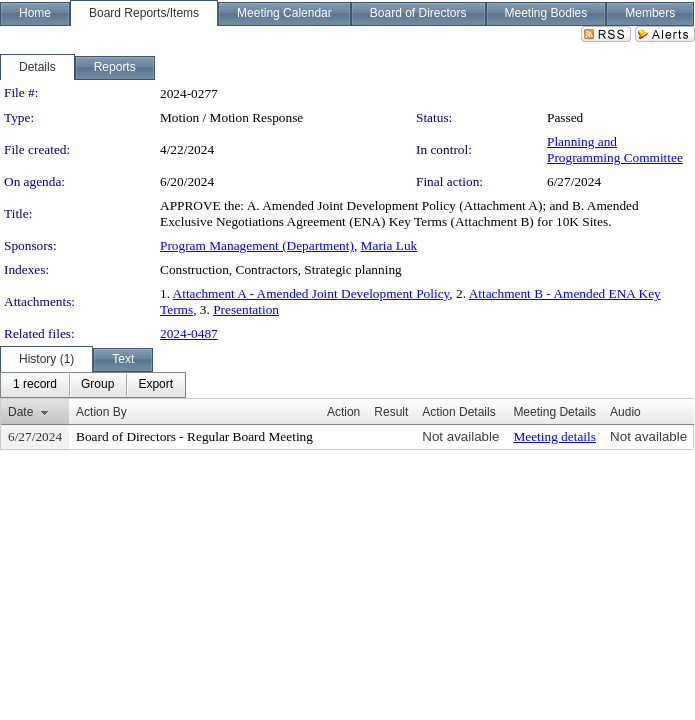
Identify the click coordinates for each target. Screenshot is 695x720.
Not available (460, 436)
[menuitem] (35, 385)
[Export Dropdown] (155, 385)
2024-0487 (189, 333)
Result (391, 412)
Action (343, 412)
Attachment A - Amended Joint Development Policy (311, 293)
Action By (101, 412)
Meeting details (554, 436)
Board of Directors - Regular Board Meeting (194, 436)
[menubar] (93, 385)
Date (20, 412)
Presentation (246, 309)
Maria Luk (389, 245)
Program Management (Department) (257, 245)
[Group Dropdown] (97, 385)
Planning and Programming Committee (615, 149)
